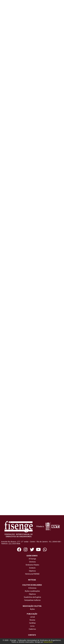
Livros (32, 626)
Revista (32, 620)
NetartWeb (48, 642)
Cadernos (32, 629)
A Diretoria (32, 588)
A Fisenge (32, 559)
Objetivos (32, 571)
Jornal (32, 617)
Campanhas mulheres (32, 600)
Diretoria (32, 562)
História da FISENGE (32, 574)
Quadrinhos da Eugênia (32, 597)
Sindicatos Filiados (32, 565)
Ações (32, 609)
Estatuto (32, 568)
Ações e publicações (32, 591)
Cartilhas (32, 623)
